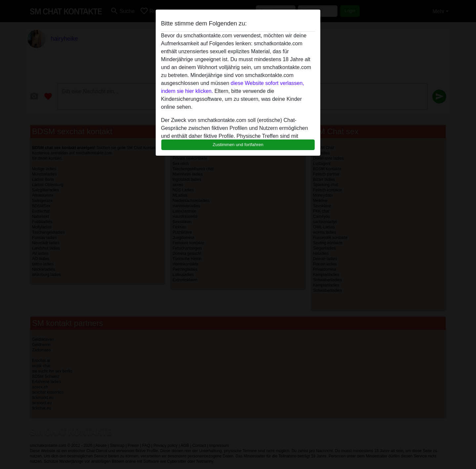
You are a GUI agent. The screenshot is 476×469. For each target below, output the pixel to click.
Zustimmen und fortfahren (238, 145)
